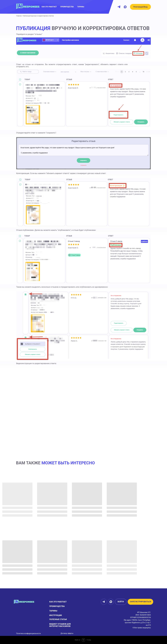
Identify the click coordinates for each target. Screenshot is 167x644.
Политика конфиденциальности (28, 633)
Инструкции (56, 615)
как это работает (49, 7)
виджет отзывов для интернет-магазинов (60, 625)
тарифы (53, 611)
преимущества (67, 7)
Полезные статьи (58, 619)
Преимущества (57, 606)
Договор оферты (67, 633)
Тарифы (81, 7)
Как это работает (58, 602)
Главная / (19, 16)
